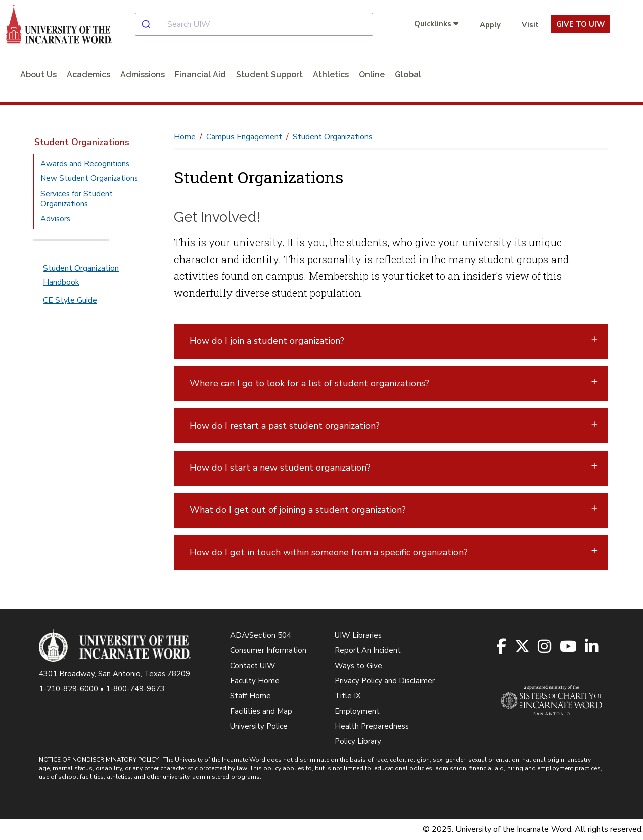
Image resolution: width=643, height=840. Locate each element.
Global (408, 75)
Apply (490, 25)
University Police (259, 726)
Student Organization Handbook (81, 275)
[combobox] (262, 24)
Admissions (143, 75)
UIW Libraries (358, 635)
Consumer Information (268, 650)
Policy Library (358, 741)
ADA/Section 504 (261, 635)
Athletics (331, 75)
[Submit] (151, 24)
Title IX (348, 696)
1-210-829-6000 (68, 689)
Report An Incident (368, 650)
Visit (530, 25)
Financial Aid (200, 75)
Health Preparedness (372, 726)
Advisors (55, 219)
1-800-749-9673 (135, 689)
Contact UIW (253, 666)
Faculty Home (255, 681)
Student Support (269, 75)
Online (372, 75)
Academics (88, 75)
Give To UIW (580, 24)
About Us (38, 75)
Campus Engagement (244, 137)
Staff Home (250, 696)
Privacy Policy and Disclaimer (385, 681)
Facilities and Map (261, 711)
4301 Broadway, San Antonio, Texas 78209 (114, 674)
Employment (357, 711)
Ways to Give (358, 666)
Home (185, 137)
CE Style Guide (70, 300)
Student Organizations (82, 142)
